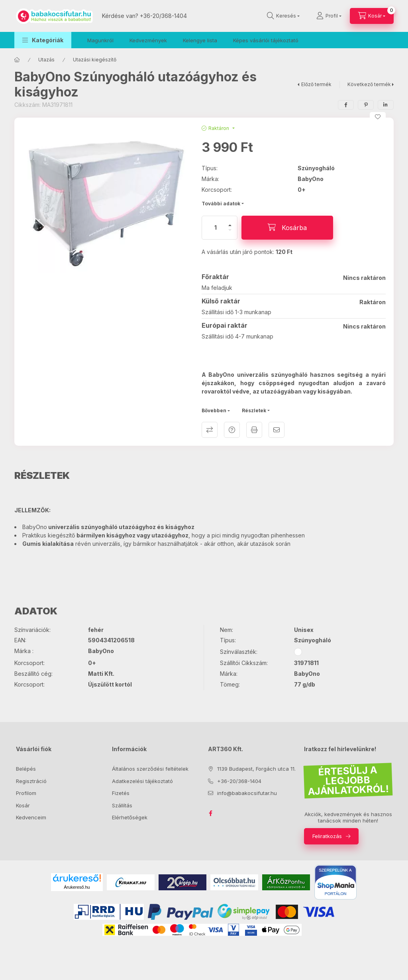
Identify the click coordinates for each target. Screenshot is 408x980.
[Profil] (329, 16)
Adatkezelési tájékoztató (142, 781)
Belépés (26, 769)
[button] (43, 40)
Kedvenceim (31, 817)
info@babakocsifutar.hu (247, 793)
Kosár (23, 805)
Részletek (254, 410)
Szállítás (122, 805)
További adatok (221, 204)
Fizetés (121, 793)
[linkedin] (386, 105)
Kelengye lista (200, 40)
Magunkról (100, 40)
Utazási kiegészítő (95, 60)
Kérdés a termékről (232, 430)
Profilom (26, 793)
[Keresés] (283, 16)
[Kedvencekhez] (378, 117)
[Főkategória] (17, 60)
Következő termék (369, 84)
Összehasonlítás (210, 430)
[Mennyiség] (216, 228)
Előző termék (316, 84)
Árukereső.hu (77, 887)
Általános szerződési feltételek (150, 769)
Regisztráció (31, 781)
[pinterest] (366, 105)
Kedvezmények (148, 40)
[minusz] (230, 233)
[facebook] (346, 105)
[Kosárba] (287, 228)
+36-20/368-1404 (163, 16)
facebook (210, 813)
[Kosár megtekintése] (372, 16)
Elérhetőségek (130, 817)
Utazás (46, 60)
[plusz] (230, 222)
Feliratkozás (327, 836)
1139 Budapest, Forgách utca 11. (256, 769)
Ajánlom (277, 430)
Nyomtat (254, 430)
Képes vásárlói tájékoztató (266, 40)
